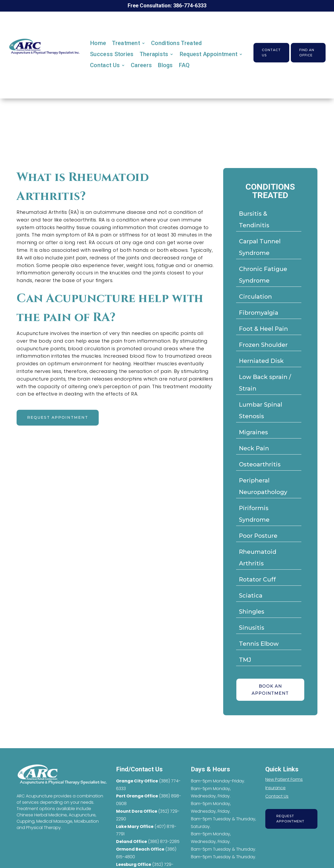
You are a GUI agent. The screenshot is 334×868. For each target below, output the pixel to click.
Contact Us (105, 65)
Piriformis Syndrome (254, 514)
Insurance (275, 788)
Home (98, 43)
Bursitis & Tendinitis (254, 220)
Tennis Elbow (259, 644)
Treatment (126, 43)
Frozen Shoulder (263, 345)
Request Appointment (209, 54)
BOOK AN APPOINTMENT (270, 690)
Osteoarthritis (260, 464)
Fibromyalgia (259, 313)
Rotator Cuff (257, 580)
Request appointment (58, 417)
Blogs (165, 65)
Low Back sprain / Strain (265, 383)
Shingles (252, 612)
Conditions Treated (176, 43)
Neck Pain (254, 448)
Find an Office (307, 53)
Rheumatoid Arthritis (258, 558)
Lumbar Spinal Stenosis (261, 410)
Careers (141, 65)
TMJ (245, 660)
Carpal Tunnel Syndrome (260, 247)
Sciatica (251, 596)
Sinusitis (252, 628)
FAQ (184, 65)
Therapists (154, 54)
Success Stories (112, 54)
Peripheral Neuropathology (263, 486)
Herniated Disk (261, 361)
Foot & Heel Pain (263, 329)
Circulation (255, 297)
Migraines (253, 432)
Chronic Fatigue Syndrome (263, 275)
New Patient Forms (284, 779)
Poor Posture (258, 536)
